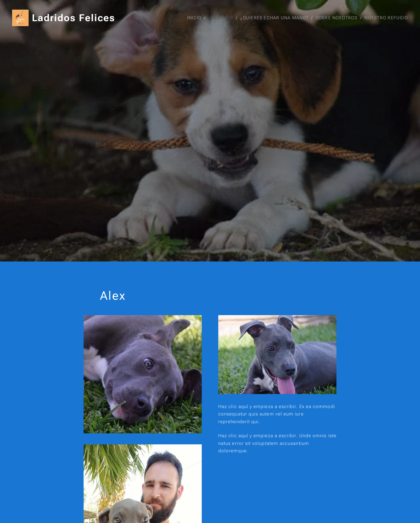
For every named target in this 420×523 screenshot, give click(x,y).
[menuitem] (196, 18)
